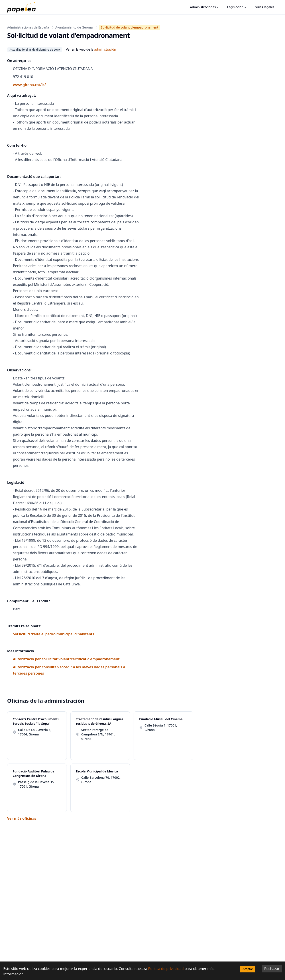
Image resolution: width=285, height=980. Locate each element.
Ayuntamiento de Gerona (74, 27)
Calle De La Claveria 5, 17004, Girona (35, 732)
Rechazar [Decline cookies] (272, 969)
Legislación (237, 7)
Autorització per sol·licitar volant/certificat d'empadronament (66, 659)
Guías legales (265, 7)
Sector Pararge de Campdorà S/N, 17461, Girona (98, 734)
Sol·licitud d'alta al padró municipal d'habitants (54, 634)
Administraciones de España (28, 27)
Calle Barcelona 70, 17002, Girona (101, 780)
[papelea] (24, 7)
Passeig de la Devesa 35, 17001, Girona (36, 784)
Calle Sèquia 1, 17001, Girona (161, 728)
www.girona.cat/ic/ (29, 85)
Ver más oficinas (22, 818)
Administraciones (204, 7)
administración (105, 49)
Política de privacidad (166, 969)
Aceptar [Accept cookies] (248, 969)
